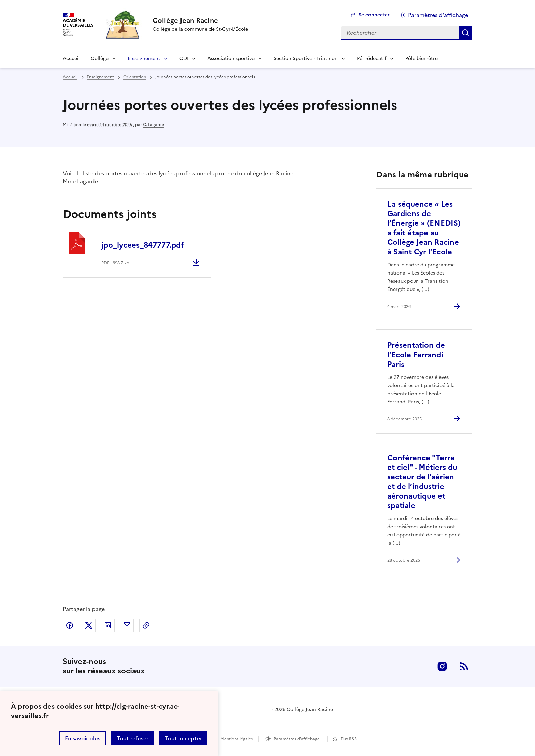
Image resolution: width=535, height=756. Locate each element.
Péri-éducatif (372, 58)
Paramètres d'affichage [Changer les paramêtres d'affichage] (438, 15)
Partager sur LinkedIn (108, 625)
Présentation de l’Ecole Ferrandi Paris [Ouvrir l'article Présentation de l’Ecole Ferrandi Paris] (416, 355)
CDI (184, 58)
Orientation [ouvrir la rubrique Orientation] (135, 77)
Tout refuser (133, 738)
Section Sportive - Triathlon (306, 58)
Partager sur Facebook (70, 625)
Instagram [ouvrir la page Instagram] (442, 666)
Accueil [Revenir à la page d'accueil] (71, 58)
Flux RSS (349, 739)
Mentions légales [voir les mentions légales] (237, 739)
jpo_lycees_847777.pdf (143, 245)
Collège (100, 58)
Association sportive (231, 58)
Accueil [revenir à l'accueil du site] (70, 77)
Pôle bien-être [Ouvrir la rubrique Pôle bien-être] (422, 58)
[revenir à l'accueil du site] (200, 20)
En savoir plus (83, 738)
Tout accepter (183, 738)
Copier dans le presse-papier (146, 625)
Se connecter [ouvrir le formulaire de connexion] (374, 15)
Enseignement (144, 58)
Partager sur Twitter (89, 625)
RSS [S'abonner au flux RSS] (464, 666)
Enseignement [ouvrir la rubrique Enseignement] (100, 77)
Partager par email (127, 625)
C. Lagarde (154, 125)
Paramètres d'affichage (297, 739)
